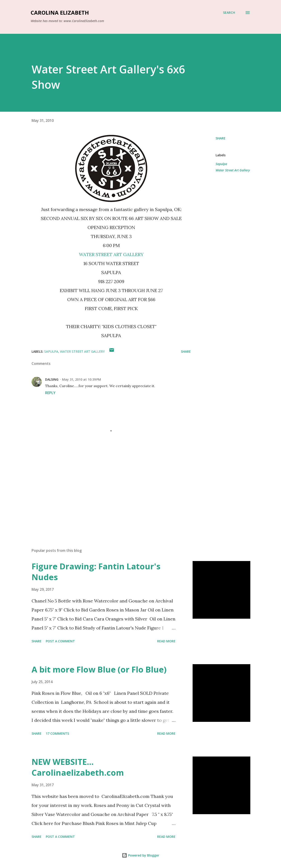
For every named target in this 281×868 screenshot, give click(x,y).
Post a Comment (60, 641)
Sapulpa (221, 164)
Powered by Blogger (140, 855)
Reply (50, 393)
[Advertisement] (108, 492)
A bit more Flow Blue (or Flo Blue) (99, 669)
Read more (166, 641)
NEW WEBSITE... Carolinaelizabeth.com (78, 767)
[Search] (229, 13)
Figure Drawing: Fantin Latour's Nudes (96, 572)
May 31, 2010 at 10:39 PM (82, 379)
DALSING (52, 379)
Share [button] (221, 138)
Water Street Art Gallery (233, 170)
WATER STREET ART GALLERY (111, 254)
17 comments (57, 733)
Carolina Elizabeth (60, 12)
